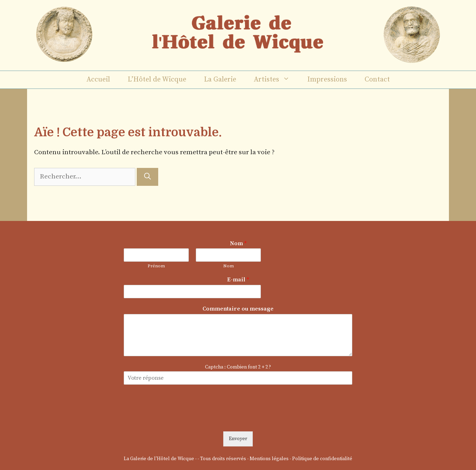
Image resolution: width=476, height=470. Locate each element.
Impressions (327, 80)
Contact (377, 80)
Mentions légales (269, 459)
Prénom (156, 266)
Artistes (276, 80)
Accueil (98, 80)
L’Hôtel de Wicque (157, 80)
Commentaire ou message (238, 309)
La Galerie (220, 80)
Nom (238, 243)
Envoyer (238, 439)
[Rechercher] (147, 177)
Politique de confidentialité (322, 459)
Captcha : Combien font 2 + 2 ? (238, 367)
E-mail (238, 280)
